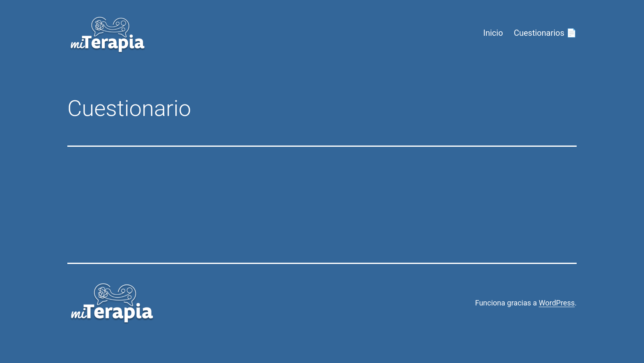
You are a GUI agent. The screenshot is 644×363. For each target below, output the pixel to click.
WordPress (557, 303)
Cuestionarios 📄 (545, 33)
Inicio (493, 33)
